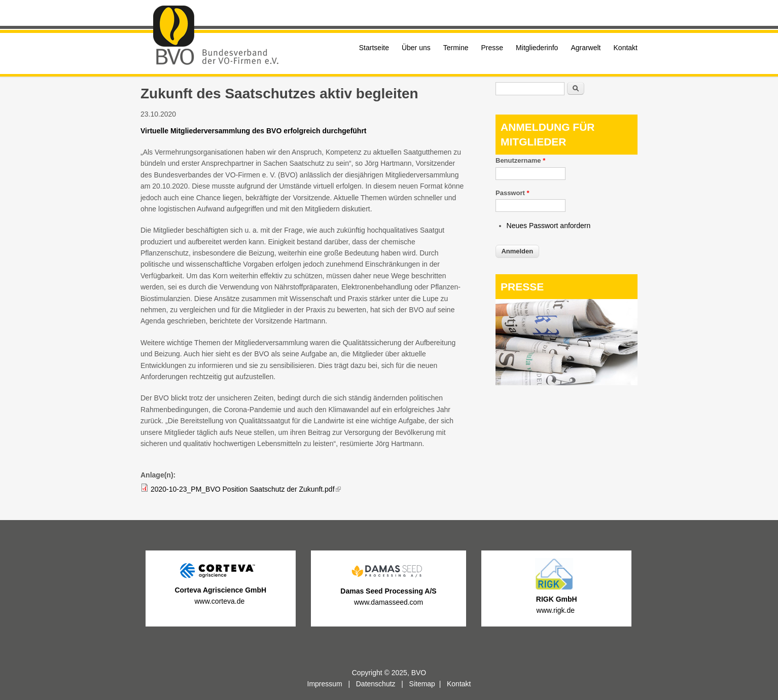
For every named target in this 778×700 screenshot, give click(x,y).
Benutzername (520, 160)
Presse (492, 48)
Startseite (374, 48)
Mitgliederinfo (537, 48)
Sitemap (422, 684)
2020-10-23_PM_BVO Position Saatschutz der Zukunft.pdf (246, 489)
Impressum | (332, 684)
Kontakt (626, 48)
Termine (456, 48)
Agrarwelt (586, 48)
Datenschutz (376, 684)
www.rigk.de (557, 610)
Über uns (416, 48)
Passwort (512, 193)
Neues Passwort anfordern (549, 226)
